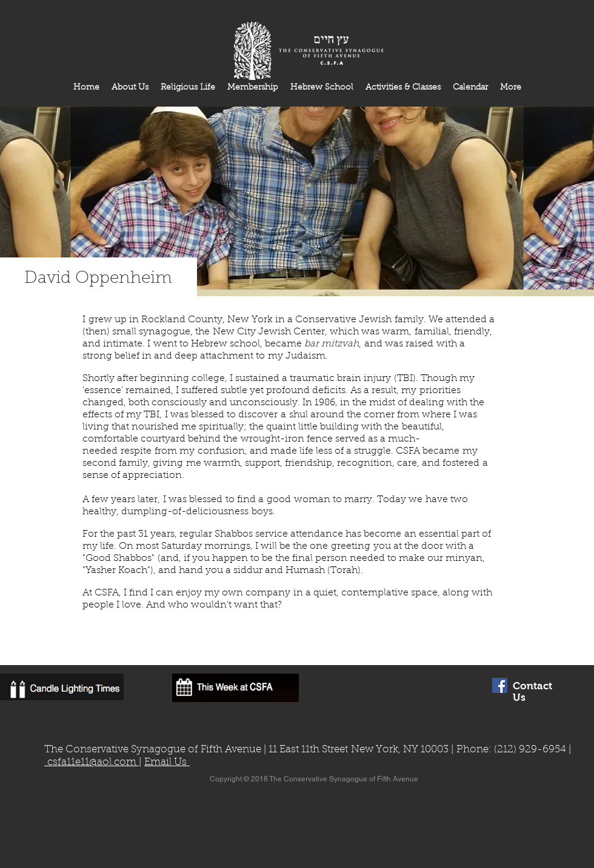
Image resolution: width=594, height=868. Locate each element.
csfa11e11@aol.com (92, 762)
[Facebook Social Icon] (500, 685)
